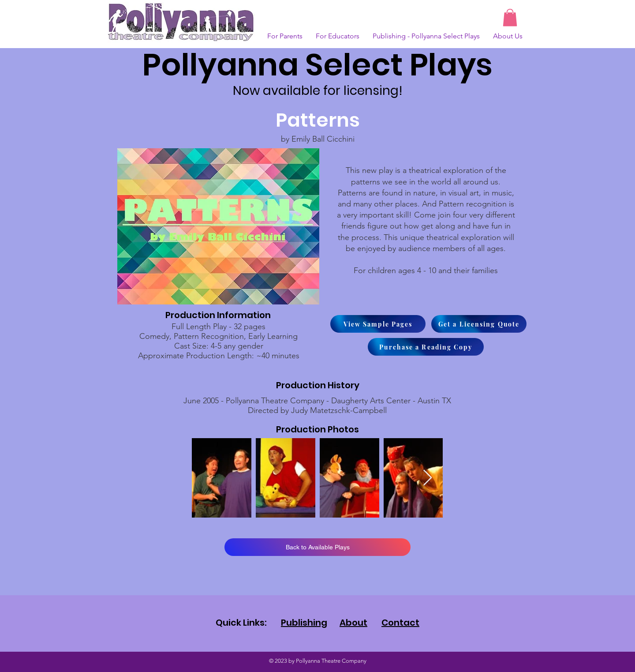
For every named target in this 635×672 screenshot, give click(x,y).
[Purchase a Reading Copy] (426, 347)
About (353, 623)
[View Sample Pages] (378, 324)
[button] (510, 17)
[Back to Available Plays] (317, 547)
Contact (400, 623)
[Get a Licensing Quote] (479, 324)
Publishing (304, 623)
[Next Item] (428, 478)
